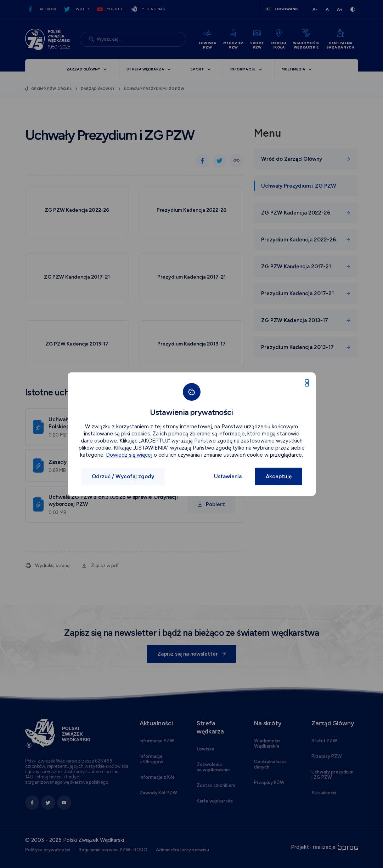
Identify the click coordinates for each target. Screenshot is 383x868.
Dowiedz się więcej (129, 455)
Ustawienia (228, 476)
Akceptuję (279, 476)
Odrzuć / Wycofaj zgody (123, 476)
